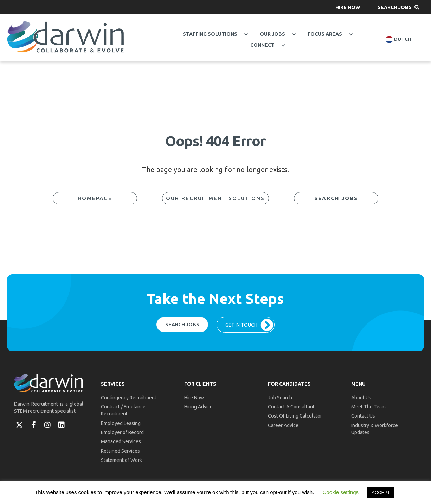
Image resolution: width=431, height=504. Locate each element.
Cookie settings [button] (341, 492)
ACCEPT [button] (381, 493)
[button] (348, 7)
